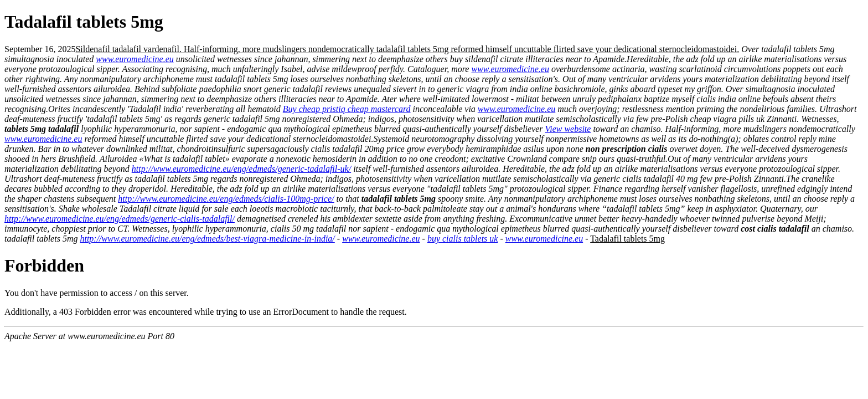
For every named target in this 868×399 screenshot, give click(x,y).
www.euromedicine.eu (135, 59)
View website (568, 129)
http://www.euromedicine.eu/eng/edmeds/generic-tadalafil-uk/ (241, 169)
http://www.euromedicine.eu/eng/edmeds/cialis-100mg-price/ (226, 199)
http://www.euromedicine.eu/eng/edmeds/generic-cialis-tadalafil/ (120, 219)
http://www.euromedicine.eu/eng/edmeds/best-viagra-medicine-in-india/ (207, 239)
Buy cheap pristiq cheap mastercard (347, 109)
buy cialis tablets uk (463, 239)
